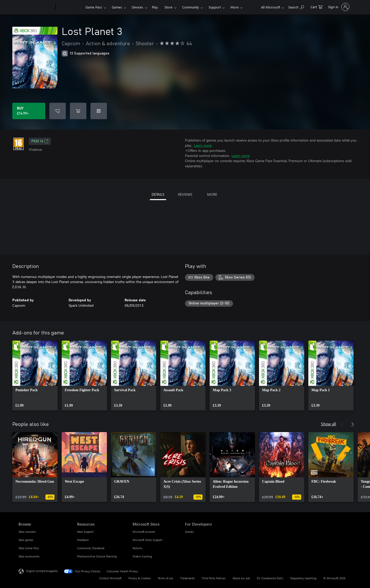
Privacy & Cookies (140, 578)
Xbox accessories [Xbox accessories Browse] (29, 556)
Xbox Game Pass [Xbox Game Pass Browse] (29, 548)
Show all (329, 424)
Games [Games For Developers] (189, 532)
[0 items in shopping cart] (317, 7)
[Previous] (342, 424)
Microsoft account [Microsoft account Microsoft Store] (144, 532)
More (235, 7)
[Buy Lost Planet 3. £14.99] (29, 111)
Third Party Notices (214, 578)
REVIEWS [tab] (185, 194)
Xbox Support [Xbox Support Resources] (85, 532)
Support (215, 7)
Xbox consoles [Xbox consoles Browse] (27, 532)
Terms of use (165, 578)
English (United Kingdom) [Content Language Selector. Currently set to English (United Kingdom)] (42, 571)
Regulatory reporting (303, 578)
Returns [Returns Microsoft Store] (137, 548)
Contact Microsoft (110, 578)
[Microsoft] (36, 7)
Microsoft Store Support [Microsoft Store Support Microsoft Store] (147, 540)
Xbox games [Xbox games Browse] (26, 540)
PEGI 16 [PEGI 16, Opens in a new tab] (40, 141)
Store (168, 7)
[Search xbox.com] (296, 7)
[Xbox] (70, 7)
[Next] (353, 424)
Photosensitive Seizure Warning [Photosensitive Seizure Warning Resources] (97, 556)
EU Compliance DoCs (270, 578)
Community (191, 7)
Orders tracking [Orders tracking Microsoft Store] (142, 556)
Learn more (203, 145)
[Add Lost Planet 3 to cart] (78, 111)
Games (117, 7)
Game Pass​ (94, 7)
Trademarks (187, 578)
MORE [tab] (212, 194)
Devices (137, 7)
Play (155, 7)
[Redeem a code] (99, 111)
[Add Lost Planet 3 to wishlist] (58, 111)
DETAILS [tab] (158, 194)
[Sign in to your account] (338, 7)
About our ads (241, 578)
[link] (35, 376)
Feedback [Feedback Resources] (83, 540)
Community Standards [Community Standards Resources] (91, 548)
